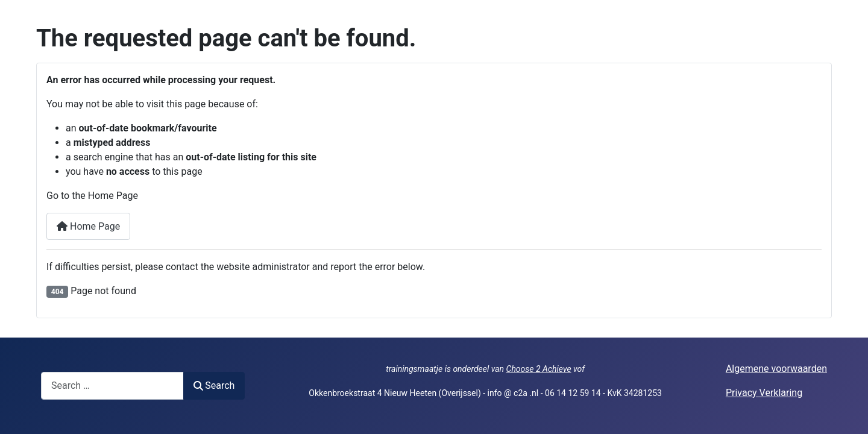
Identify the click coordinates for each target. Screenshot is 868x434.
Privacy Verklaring (764, 393)
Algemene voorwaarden (776, 369)
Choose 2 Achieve (539, 369)
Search (214, 385)
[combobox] (112, 385)
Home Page (88, 226)
